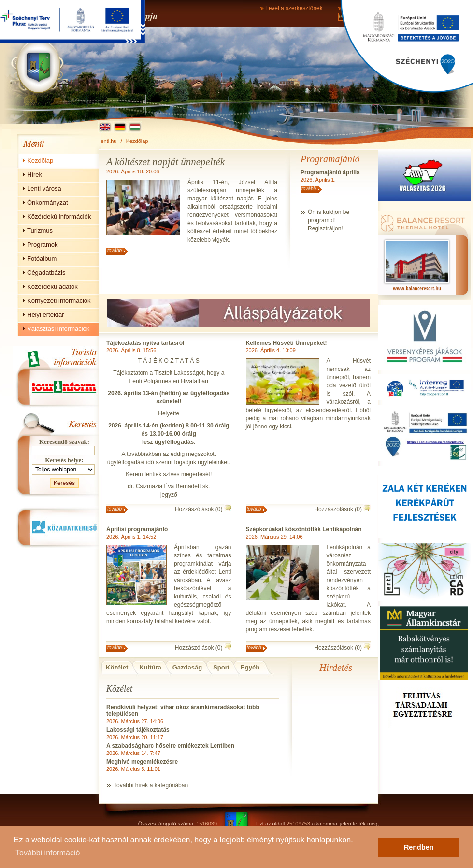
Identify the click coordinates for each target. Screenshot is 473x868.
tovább (115, 250)
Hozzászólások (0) (199, 509)
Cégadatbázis (46, 273)
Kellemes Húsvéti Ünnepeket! (287, 343)
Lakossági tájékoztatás (138, 730)
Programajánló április (330, 172)
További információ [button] (48, 853)
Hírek (35, 175)
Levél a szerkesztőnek (294, 8)
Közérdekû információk (59, 217)
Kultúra (150, 667)
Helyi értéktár (46, 315)
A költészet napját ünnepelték (165, 162)
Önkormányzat (48, 203)
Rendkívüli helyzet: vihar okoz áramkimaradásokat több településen (183, 711)
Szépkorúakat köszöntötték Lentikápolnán (304, 529)
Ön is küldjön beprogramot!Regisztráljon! (329, 220)
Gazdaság (187, 667)
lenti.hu (108, 141)
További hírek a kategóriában (151, 785)
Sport (221, 667)
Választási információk (58, 329)
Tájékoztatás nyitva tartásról (145, 343)
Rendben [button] (419, 847)
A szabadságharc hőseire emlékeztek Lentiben (170, 746)
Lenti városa (44, 189)
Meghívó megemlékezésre (142, 762)
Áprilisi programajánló (137, 529)
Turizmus (40, 231)
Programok (43, 245)
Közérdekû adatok (52, 287)
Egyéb (250, 667)
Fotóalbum (42, 259)
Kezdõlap (137, 141)
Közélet (117, 667)
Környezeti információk (59, 301)
